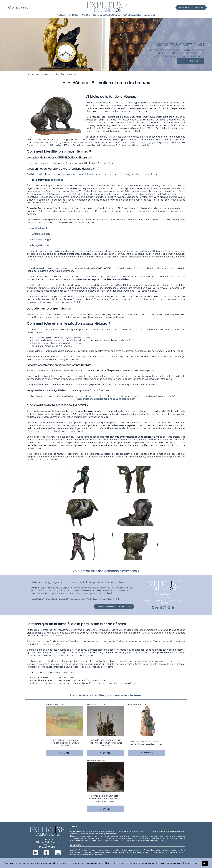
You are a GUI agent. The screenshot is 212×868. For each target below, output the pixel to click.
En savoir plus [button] (190, 863)
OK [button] (205, 863)
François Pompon (41, 245)
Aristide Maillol (39, 228)
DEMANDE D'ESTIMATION (191, 8)
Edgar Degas (56, 180)
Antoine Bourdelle (41, 234)
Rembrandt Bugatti (42, 240)
